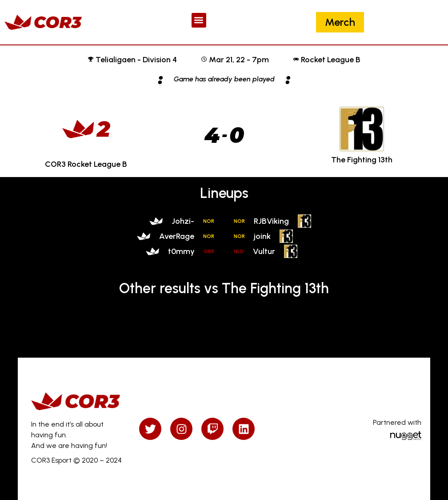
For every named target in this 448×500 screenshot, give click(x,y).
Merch (340, 22)
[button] (199, 20)
